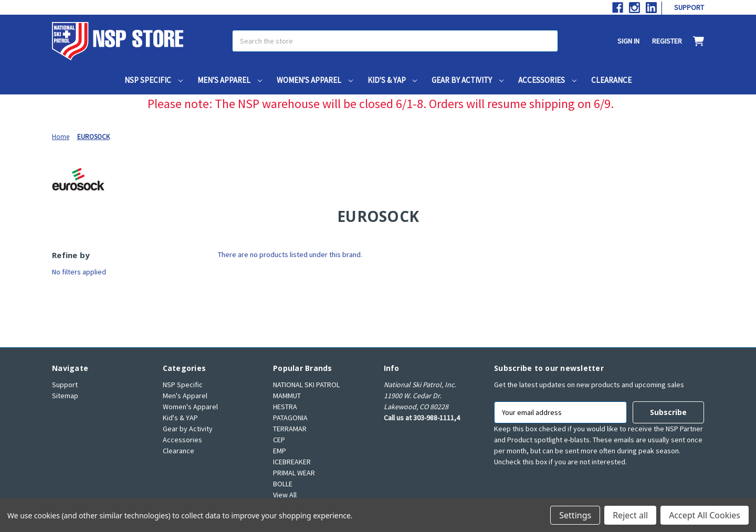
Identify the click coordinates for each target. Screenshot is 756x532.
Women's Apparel (315, 80)
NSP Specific (154, 80)
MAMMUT (287, 396)
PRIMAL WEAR (294, 473)
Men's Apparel (230, 80)
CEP (279, 440)
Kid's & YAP (392, 80)
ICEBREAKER (292, 462)
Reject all (630, 515)
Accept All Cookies (705, 515)
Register (667, 41)
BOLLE (283, 484)
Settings (575, 515)
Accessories (547, 80)
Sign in (628, 41)
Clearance (611, 80)
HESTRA (285, 407)
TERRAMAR (290, 429)
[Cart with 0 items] (693, 41)
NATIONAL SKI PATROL (306, 385)
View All (285, 495)
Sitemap (65, 396)
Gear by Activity (468, 80)
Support (689, 7)
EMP (280, 451)
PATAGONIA (290, 418)
